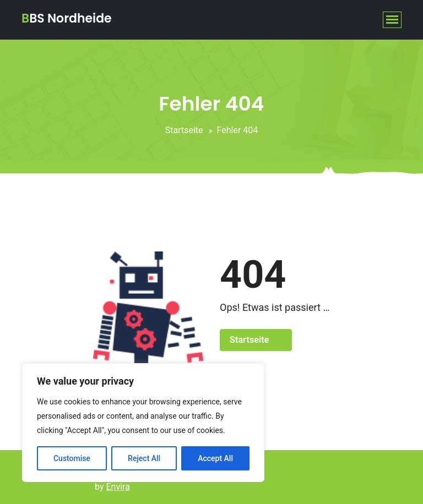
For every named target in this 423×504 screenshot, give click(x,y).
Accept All (215, 458)
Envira (118, 487)
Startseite (184, 130)
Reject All (144, 458)
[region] (143, 423)
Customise (72, 458)
